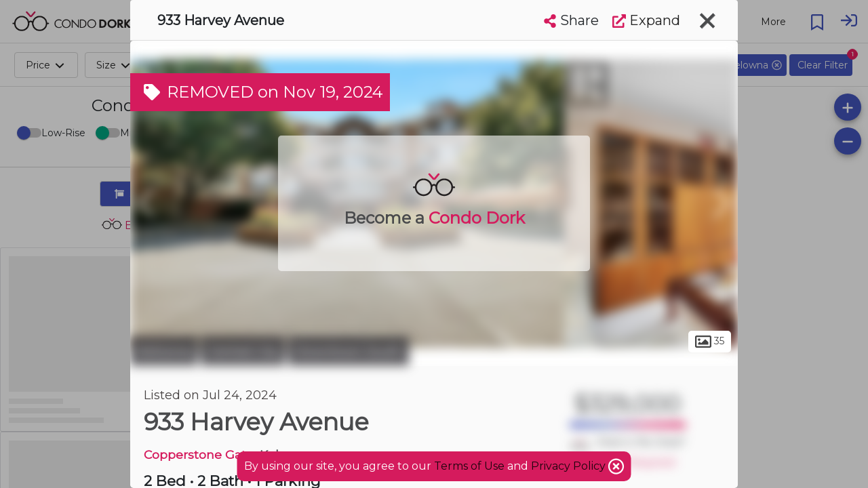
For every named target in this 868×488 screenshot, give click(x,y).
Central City (243, 351)
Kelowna (164, 351)
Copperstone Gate (199, 454)
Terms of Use (469, 466)
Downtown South (349, 351)
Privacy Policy (570, 466)
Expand (646, 20)
